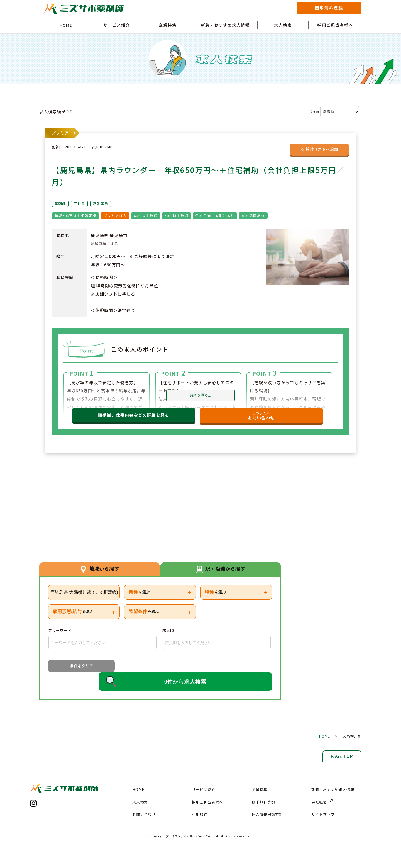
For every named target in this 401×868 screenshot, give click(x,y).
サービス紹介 (117, 25)
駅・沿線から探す (221, 568)
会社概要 (322, 787)
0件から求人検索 (188, 667)
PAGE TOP (342, 741)
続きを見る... (200, 395)
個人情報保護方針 (267, 799)
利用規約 (200, 799)
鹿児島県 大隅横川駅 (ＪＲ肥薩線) (84, 592)
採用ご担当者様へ (335, 25)
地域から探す (100, 568)
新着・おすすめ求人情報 (225, 25)
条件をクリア (73, 666)
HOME (66, 25)
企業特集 (168, 25)
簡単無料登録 (329, 8)
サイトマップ (323, 799)
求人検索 (283, 25)
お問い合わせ (144, 799)
